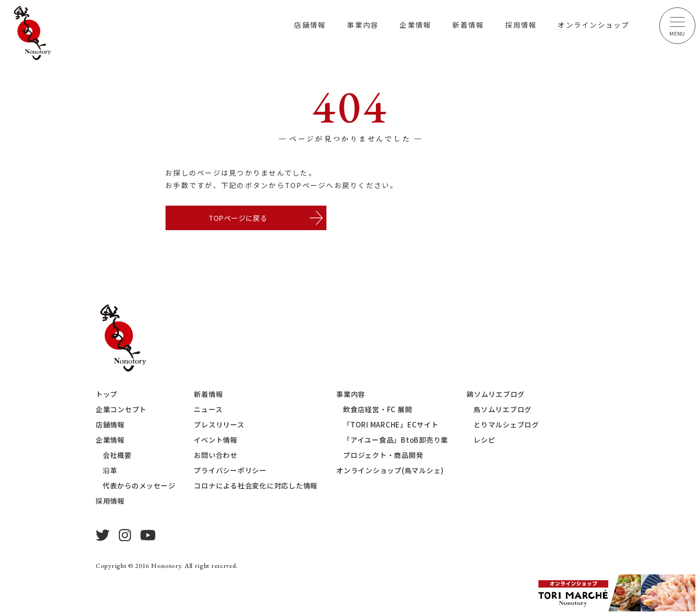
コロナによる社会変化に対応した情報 (256, 486)
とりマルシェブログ (507, 425)
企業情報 (415, 25)
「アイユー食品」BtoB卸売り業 (396, 440)
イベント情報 (216, 440)
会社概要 (117, 455)
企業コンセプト (121, 410)
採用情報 (521, 25)
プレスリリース (219, 425)
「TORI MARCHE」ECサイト (391, 425)
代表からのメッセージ (139, 486)
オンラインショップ (593, 25)
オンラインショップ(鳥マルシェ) (390, 471)
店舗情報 (310, 25)
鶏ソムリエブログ (496, 394)
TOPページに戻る (238, 218)
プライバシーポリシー (231, 471)
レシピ (485, 440)
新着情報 (468, 25)
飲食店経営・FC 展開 (378, 410)
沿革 (110, 471)
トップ (107, 394)
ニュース (209, 410)
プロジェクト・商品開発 (383, 455)
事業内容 (363, 25)
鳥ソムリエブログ (503, 410)
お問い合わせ (216, 455)
